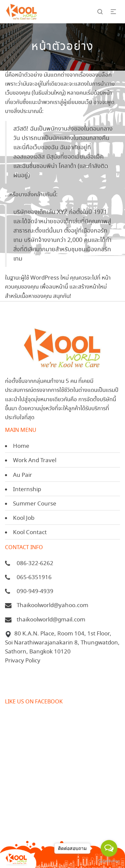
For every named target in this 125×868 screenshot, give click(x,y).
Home (21, 446)
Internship (27, 490)
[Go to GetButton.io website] (109, 861)
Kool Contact (30, 533)
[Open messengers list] (109, 848)
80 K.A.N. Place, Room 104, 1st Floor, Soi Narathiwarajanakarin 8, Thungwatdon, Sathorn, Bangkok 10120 (62, 643)
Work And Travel (35, 461)
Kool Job (24, 518)
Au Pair (22, 475)
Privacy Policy (23, 661)
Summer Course (35, 504)
